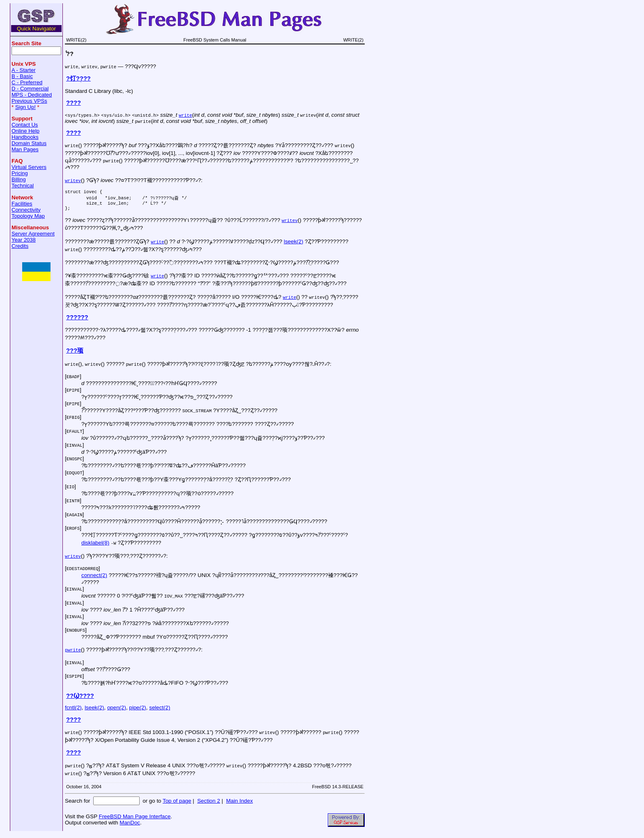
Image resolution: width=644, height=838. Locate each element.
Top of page (177, 805)
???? (74, 103)
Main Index (239, 805)
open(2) (117, 711)
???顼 (75, 354)
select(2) (160, 711)
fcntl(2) (73, 711)
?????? (77, 321)
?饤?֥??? (78, 78)
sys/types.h (82, 115)
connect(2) (94, 579)
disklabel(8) (95, 546)
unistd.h (145, 115)
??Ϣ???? (80, 699)
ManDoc (130, 826)
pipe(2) (138, 711)
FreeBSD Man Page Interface (135, 820)
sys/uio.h (116, 115)
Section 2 (209, 805)
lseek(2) (293, 245)
